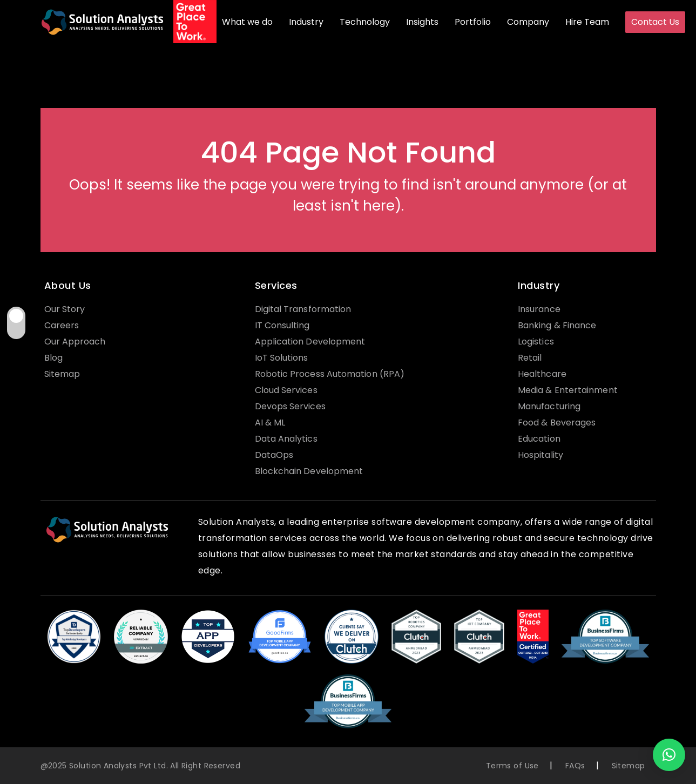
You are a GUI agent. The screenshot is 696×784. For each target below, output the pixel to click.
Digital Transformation (303, 309)
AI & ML (270, 423)
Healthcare (542, 374)
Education (539, 439)
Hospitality (540, 455)
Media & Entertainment (568, 390)
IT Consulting (282, 325)
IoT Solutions (282, 358)
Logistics (536, 342)
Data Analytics (286, 439)
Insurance (539, 309)
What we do (247, 22)
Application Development (310, 342)
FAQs (575, 766)
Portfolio (473, 22)
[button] (669, 755)
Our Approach (75, 342)
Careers (62, 325)
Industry (306, 22)
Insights (422, 22)
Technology (365, 22)
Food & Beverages (557, 423)
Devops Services (290, 406)
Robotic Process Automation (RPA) (330, 374)
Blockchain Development (309, 471)
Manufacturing (549, 406)
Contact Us (655, 22)
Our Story (65, 309)
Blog (53, 358)
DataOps (274, 455)
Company (528, 22)
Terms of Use (512, 766)
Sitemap (62, 374)
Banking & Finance (557, 325)
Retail (530, 358)
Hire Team (587, 22)
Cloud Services (286, 390)
